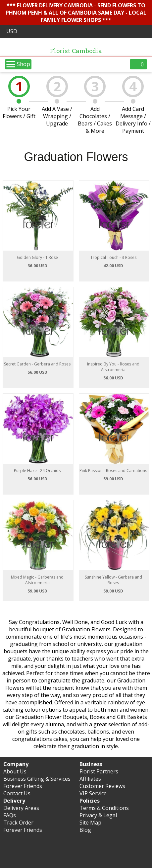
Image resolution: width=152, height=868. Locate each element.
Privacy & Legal (98, 815)
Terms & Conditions (104, 808)
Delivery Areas (21, 808)
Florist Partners (99, 771)
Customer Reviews (102, 786)
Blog (85, 830)
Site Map (90, 823)
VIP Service (93, 793)
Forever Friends (23, 786)
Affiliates (90, 779)
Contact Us (17, 793)
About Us (15, 771)
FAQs (10, 815)
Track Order (18, 823)
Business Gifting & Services (37, 779)
